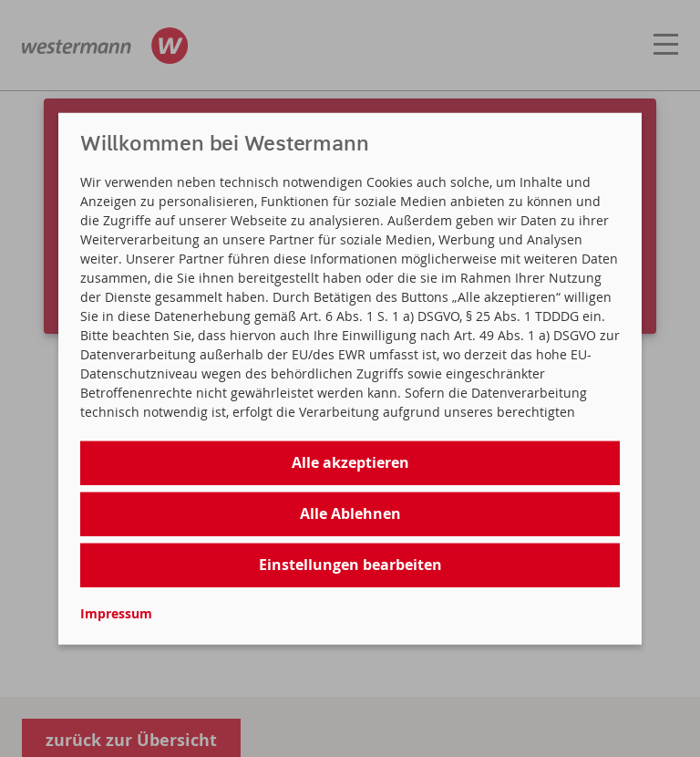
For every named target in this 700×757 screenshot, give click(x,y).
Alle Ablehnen (350, 513)
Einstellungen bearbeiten (350, 565)
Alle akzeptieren (350, 462)
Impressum (116, 612)
